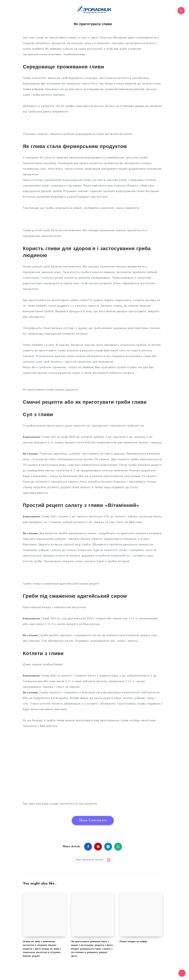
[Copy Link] (93, 860)
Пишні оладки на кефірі (133, 941)
